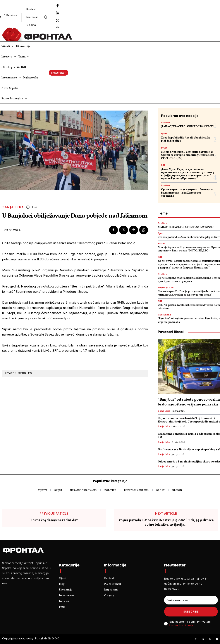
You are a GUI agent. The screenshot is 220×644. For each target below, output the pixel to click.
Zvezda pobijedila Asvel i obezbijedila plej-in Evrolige (185, 139)
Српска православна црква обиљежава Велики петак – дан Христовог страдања (187, 193)
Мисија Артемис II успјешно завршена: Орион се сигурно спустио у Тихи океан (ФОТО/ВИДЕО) (188, 155)
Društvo (165, 123)
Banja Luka (13, 207)
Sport (164, 134)
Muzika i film (166, 288)
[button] (46, 17)
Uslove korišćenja (181, 625)
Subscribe (191, 611)
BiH (163, 165)
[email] (191, 600)
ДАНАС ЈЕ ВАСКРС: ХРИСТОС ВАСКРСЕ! (187, 127)
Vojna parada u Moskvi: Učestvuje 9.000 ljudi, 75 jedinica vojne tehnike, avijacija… (166, 523)
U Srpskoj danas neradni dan (54, 521)
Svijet (164, 148)
